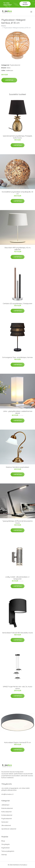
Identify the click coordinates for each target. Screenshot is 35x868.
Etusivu (4, 26)
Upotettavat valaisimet (9, 829)
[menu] (31, 12)
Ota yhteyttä (5, 844)
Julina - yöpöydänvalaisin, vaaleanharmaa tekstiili (18, 412)
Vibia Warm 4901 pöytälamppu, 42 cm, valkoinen (18, 249)
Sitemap (4, 855)
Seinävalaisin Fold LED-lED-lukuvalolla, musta (17, 633)
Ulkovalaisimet (6, 825)
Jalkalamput (5, 805)
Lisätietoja (9, 80)
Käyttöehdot (6, 848)
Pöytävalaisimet (15, 65)
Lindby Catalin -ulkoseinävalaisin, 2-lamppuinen (18, 578)
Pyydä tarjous (25, 4)
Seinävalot (5, 822)
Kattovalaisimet (6, 812)
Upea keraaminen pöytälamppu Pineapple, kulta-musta (18, 137)
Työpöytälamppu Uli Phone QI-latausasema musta (17, 522)
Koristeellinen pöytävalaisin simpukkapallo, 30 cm (17, 193)
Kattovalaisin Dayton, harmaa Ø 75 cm (17, 742)
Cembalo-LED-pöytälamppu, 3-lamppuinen (17, 304)
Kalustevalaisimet (7, 808)
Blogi (3, 841)
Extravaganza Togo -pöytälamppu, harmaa (17, 357)
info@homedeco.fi (7, 794)
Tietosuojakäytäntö (8, 851)
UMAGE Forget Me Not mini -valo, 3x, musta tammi (17, 688)
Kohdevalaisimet (7, 815)
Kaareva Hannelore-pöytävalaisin (18, 467)
